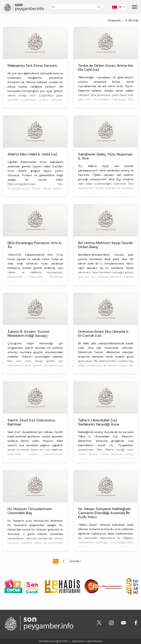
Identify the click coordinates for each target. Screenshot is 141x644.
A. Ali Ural (132, 20)
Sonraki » (75, 561)
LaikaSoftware (94, 641)
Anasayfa (114, 20)
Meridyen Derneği (49, 641)
